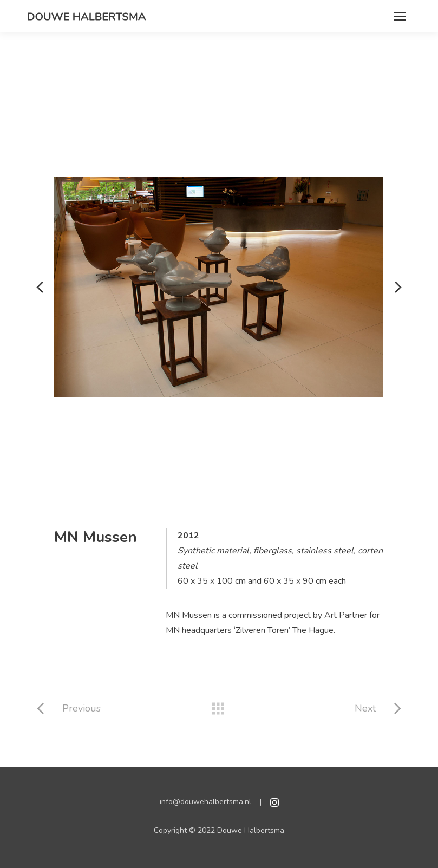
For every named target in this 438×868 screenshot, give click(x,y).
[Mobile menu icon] (400, 16)
